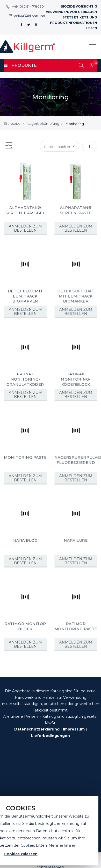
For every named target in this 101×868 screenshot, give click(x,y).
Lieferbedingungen (51, 736)
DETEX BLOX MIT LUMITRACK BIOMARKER (25, 296)
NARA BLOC (25, 539)
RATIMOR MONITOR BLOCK (25, 625)
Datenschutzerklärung (37, 729)
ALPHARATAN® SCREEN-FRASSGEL (25, 210)
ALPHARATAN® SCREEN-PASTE (75, 210)
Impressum (74, 729)
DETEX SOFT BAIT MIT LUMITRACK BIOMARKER (75, 296)
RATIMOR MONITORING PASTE (75, 625)
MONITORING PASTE (25, 456)
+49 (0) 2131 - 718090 (25, 6)
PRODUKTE (20, 65)
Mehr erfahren (63, 845)
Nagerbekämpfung (43, 123)
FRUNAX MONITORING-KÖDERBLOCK (75, 379)
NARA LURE (75, 539)
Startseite (12, 123)
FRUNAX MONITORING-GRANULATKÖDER (25, 379)
